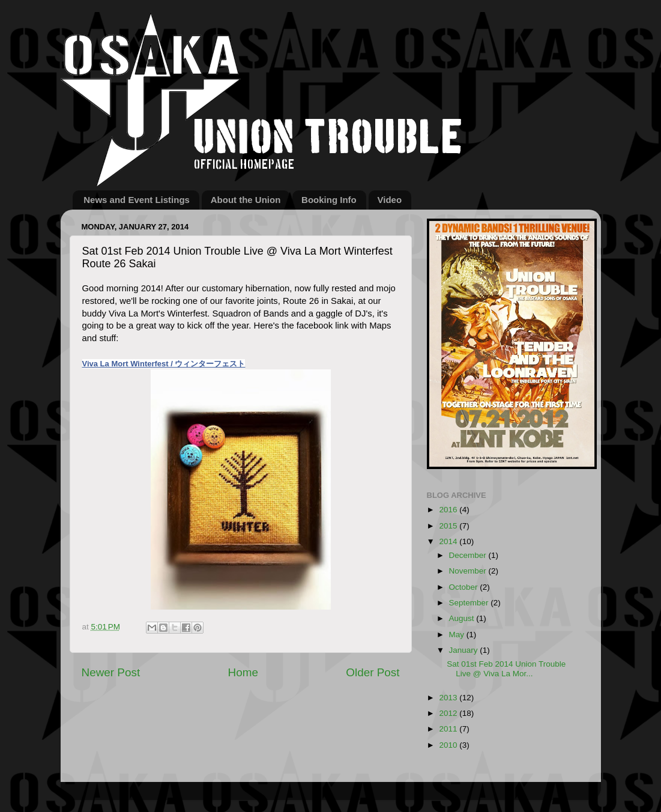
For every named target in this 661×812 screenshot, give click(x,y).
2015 (449, 526)
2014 (449, 541)
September (470, 603)
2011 (449, 729)
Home (243, 672)
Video (390, 200)
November (469, 571)
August (463, 618)
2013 (449, 698)
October (465, 587)
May (458, 635)
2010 (449, 745)
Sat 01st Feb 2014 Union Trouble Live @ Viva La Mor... (506, 669)
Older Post (373, 672)
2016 (449, 510)
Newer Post (111, 672)
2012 (449, 713)
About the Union (246, 200)
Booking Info (329, 200)
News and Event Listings (137, 200)
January (465, 650)
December (469, 555)
